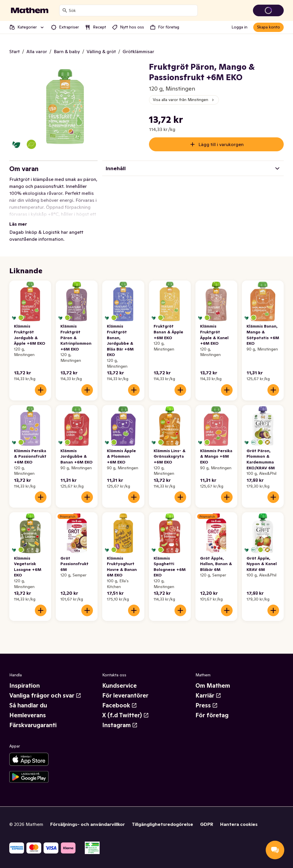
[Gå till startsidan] (30, 10)
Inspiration (25, 686)
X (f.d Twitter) (126, 715)
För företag (212, 715)
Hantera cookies (239, 824)
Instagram (120, 725)
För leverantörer (125, 696)
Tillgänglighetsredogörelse (162, 824)
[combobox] (132, 10)
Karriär (208, 696)
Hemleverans (28, 715)
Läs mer (18, 224)
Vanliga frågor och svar (45, 696)
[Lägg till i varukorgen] (41, 390)
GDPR (207, 824)
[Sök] (65, 10)
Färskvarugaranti (33, 725)
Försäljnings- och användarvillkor (88, 824)
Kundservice (119, 686)
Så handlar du (28, 705)
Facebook (120, 705)
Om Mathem (213, 686)
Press (207, 705)
